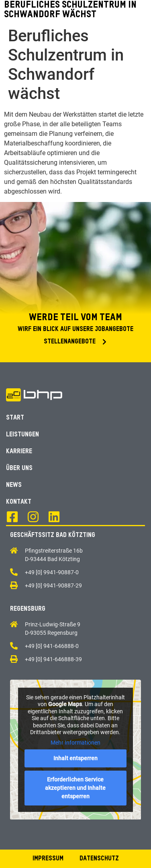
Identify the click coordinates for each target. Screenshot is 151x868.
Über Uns (19, 468)
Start (15, 418)
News (14, 485)
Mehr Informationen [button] (75, 742)
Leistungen (22, 435)
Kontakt (19, 502)
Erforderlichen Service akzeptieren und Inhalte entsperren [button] (76, 788)
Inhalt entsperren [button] (75, 758)
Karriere (19, 452)
